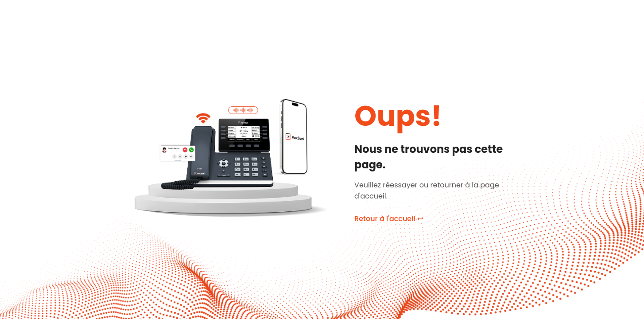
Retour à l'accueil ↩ (389, 219)
